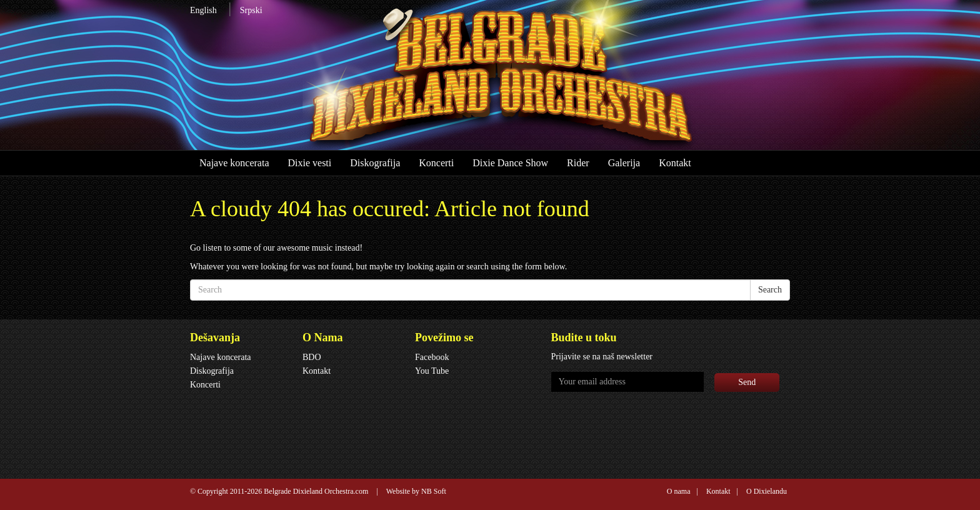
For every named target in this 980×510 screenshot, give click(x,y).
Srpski (251, 10)
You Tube (432, 371)
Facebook (432, 357)
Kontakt (675, 163)
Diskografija (375, 163)
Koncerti (436, 163)
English (203, 10)
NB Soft (434, 491)
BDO (312, 357)
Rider (578, 163)
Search (770, 290)
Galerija (624, 163)
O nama (679, 491)
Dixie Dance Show (510, 163)
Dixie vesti (309, 163)
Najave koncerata (234, 163)
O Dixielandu (767, 491)
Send (747, 382)
